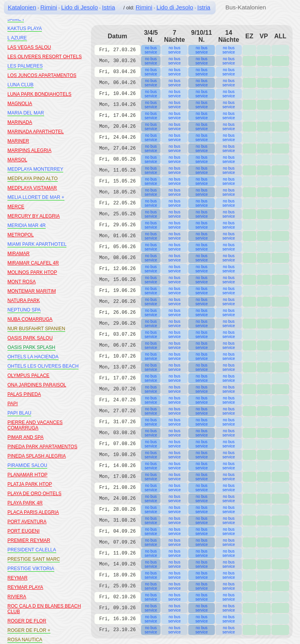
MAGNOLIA (20, 104)
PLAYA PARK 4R (25, 503)
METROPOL (21, 235)
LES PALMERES (25, 66)
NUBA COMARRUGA (30, 319)
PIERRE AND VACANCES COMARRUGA (35, 425)
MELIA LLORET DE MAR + (36, 197)
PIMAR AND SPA (25, 437)
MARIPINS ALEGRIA (29, 150)
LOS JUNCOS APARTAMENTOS (42, 75)
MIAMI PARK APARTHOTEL (37, 244)
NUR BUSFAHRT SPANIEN (36, 329)
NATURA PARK (24, 301)
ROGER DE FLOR (27, 621)
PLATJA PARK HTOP (30, 484)
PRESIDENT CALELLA (32, 550)
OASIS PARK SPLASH (31, 347)
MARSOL (17, 160)
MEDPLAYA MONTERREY (35, 169)
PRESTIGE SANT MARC (34, 559)
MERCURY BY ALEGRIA (34, 216)
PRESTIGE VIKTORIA (31, 569)
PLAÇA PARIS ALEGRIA (33, 512)
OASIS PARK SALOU (30, 338)
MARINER (18, 141)
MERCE (16, 207)
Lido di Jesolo (80, 7)
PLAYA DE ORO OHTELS (34, 494)
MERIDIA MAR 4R (27, 225)
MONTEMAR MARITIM (32, 291)
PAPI (12, 404)
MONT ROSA (21, 282)
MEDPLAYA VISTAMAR (32, 188)
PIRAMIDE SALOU (27, 465)
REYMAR (17, 578)
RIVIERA (17, 597)
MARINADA (20, 122)
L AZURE (17, 38)
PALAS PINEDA (24, 394)
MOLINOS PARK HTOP (32, 272)
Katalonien (22, 7)
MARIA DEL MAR (26, 113)
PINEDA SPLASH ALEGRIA (37, 456)
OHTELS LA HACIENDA (33, 357)
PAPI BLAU (19, 413)
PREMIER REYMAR (29, 540)
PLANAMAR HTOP (27, 475)
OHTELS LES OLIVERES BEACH (43, 366)
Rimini (49, 7)
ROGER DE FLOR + (29, 630)
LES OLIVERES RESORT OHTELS (45, 57)
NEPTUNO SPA (24, 310)
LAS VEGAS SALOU (29, 47)
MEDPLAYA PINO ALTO (33, 179)
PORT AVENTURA (27, 522)
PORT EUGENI (23, 531)
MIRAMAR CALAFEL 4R (33, 263)
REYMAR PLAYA (25, 587)
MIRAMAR (19, 254)
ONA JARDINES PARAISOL (37, 385)
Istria (108, 7)
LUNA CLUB (21, 85)
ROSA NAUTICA (25, 640)
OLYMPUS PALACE (29, 376)
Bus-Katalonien (246, 7)
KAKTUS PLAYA (25, 29)
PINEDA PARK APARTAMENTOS (42, 447)
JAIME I (16, 19)
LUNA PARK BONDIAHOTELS (39, 94)
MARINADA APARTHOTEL (36, 132)
